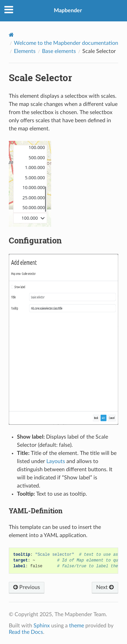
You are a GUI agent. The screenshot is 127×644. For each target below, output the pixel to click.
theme (77, 626)
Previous (27, 587)
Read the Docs (26, 632)
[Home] (11, 35)
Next (105, 587)
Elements (25, 51)
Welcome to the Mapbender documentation (66, 43)
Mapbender (68, 11)
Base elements (59, 51)
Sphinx (42, 626)
